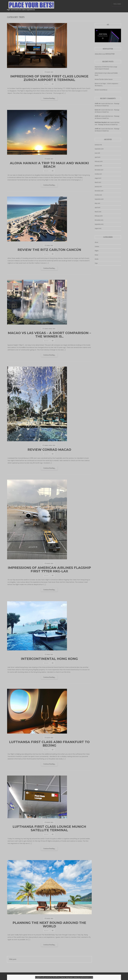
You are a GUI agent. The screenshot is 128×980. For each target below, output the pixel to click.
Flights (97, 251)
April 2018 (98, 157)
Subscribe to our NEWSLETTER (105, 54)
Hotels (97, 259)
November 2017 (99, 170)
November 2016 (99, 191)
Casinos (97, 246)
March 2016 (98, 212)
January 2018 (98, 166)
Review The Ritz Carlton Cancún (104, 79)
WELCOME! (117, 4)
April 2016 (98, 207)
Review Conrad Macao (101, 90)
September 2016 (99, 199)
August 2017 (98, 178)
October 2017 (98, 174)
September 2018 (99, 149)
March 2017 (98, 182)
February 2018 (99, 161)
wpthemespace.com (86, 977)
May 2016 (97, 203)
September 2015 (99, 224)
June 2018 (97, 153)
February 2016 (99, 216)
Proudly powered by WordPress (50, 977)
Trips (96, 263)
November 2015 (99, 220)
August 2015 (98, 228)
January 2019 (98, 145)
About (96, 242)
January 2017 (98, 187)
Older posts (13, 959)
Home (96, 255)
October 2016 (98, 195)
